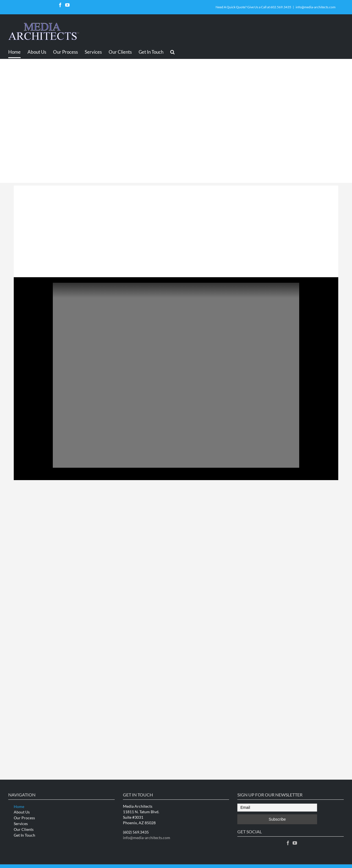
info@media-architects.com (316, 7)
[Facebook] (288, 843)
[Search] (173, 52)
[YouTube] (295, 843)
